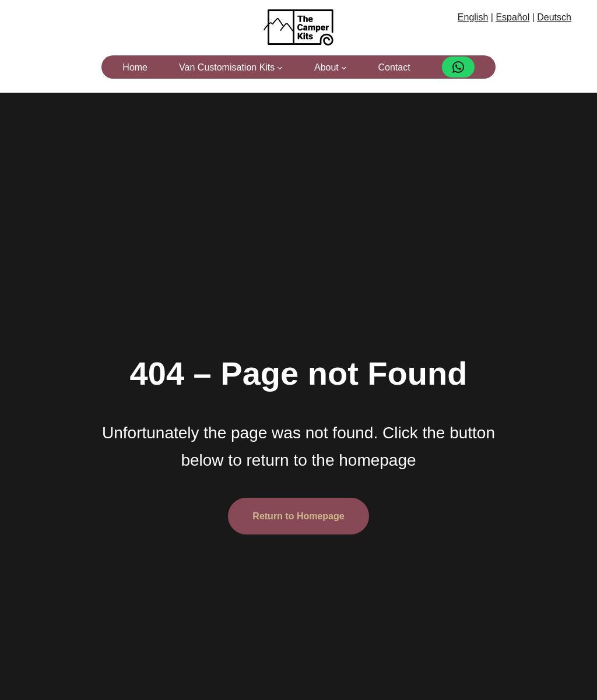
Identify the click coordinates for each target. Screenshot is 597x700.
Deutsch (554, 17)
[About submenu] (344, 68)
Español (512, 17)
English (473, 17)
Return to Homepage (298, 516)
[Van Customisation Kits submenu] (280, 68)
